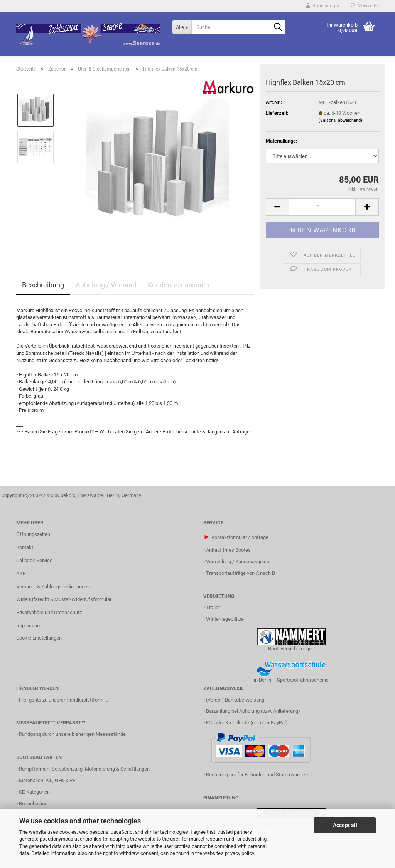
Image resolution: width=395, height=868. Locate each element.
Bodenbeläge (33, 803)
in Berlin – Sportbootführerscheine (291, 680)
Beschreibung (43, 285)
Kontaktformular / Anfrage (240, 537)
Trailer (213, 607)
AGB (21, 573)
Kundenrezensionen (178, 285)
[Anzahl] (322, 207)
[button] (277, 207)
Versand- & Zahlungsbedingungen (53, 587)
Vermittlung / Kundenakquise (238, 562)
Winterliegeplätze (225, 619)
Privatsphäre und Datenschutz (49, 612)
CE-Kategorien (34, 792)
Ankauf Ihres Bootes (228, 550)
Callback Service (34, 560)
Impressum (29, 625)
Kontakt (25, 547)
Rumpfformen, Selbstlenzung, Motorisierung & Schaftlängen (84, 769)
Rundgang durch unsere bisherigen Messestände (72, 734)
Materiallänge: (282, 141)
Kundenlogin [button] (322, 6)
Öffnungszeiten (33, 534)
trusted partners (235, 832)
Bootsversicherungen (291, 649)
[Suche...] (182, 27)
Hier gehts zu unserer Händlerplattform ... (63, 700)
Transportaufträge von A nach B (241, 573)
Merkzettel (365, 6)
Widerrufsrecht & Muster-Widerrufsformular (64, 599)
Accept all (345, 825)
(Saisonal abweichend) (340, 120)
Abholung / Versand (106, 285)
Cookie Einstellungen (39, 638)
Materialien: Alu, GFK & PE (47, 780)
